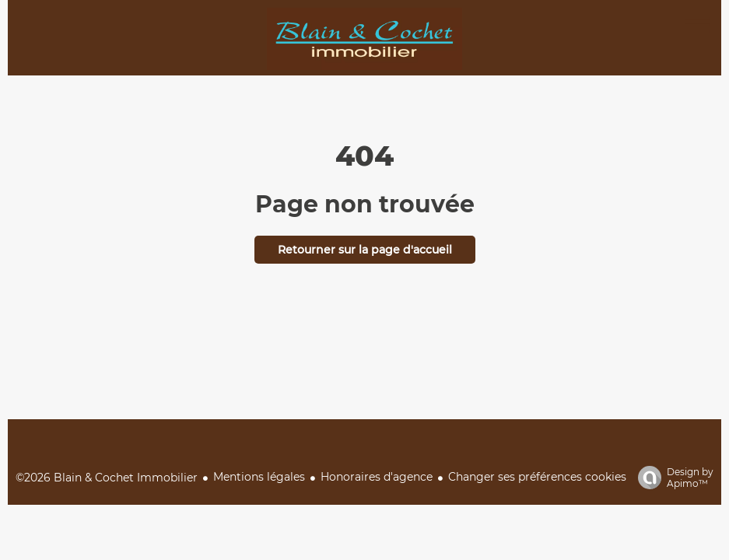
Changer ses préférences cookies (537, 477)
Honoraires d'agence (377, 477)
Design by (672, 478)
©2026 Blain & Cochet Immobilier (107, 478)
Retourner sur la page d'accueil (365, 250)
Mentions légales (259, 477)
